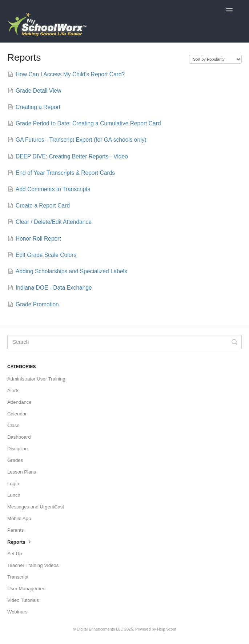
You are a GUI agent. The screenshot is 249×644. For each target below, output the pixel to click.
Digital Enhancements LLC (100, 629)
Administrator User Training (36, 379)
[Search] (124, 342)
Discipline (17, 449)
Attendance (19, 402)
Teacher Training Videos (33, 565)
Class (13, 425)
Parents (15, 530)
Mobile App (19, 518)
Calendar (17, 414)
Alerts (13, 391)
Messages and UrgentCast (36, 507)
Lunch (14, 495)
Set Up (15, 554)
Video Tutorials (23, 600)
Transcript (18, 577)
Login (13, 484)
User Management (27, 589)
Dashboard (19, 437)
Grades (15, 460)
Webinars (17, 612)
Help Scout (167, 629)
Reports (20, 542)
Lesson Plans (22, 472)
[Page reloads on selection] (215, 59)
